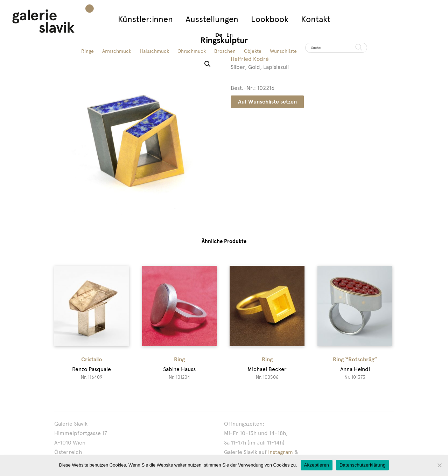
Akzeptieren (317, 465)
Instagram (281, 452)
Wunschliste (283, 51)
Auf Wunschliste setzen (267, 102)
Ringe (87, 51)
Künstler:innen (145, 19)
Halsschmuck (154, 51)
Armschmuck (117, 51)
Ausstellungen (212, 19)
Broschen (225, 51)
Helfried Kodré (250, 59)
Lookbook (270, 19)
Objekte (253, 51)
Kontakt (316, 19)
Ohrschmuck (192, 51)
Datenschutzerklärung (362, 465)
